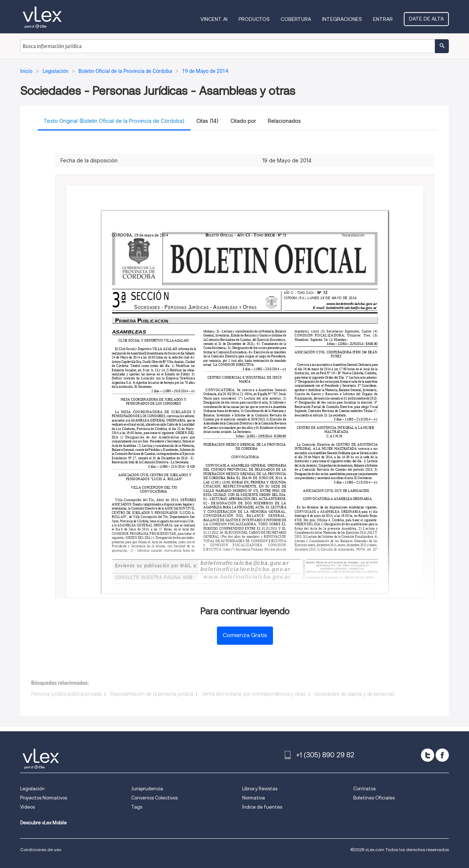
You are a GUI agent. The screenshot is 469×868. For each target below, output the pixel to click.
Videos (27, 807)
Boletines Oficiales (374, 798)
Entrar (383, 19)
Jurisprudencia (147, 789)
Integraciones (342, 19)
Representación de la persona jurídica (152, 694)
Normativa (254, 798)
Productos (254, 19)
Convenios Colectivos (154, 798)
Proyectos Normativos (44, 798)
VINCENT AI (214, 19)
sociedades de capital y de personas (354, 694)
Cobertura (296, 19)
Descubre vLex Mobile (43, 823)
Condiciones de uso (41, 849)
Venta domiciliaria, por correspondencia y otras (254, 694)
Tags (137, 807)
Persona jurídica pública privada (66, 694)
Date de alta (426, 19)
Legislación (32, 789)
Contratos (364, 789)
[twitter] (428, 755)
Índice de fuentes (262, 807)
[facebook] (442, 755)
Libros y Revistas (260, 789)
